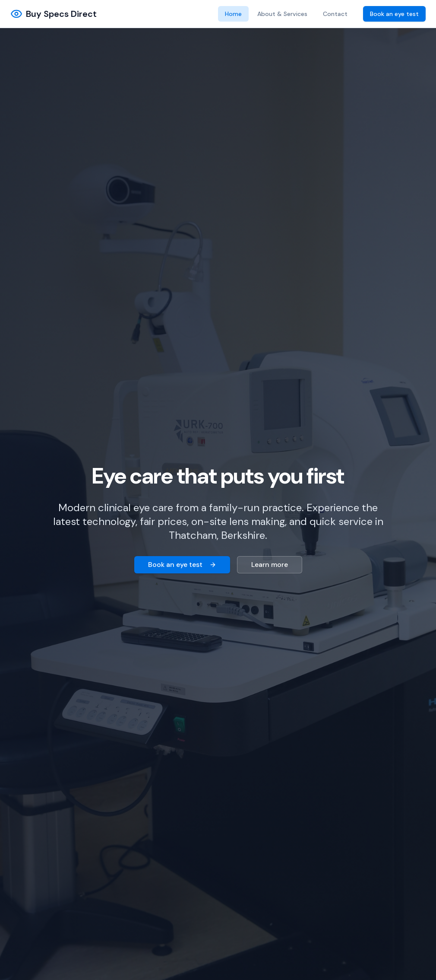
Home (233, 14)
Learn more (270, 565)
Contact (335, 14)
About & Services (282, 14)
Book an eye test (394, 14)
